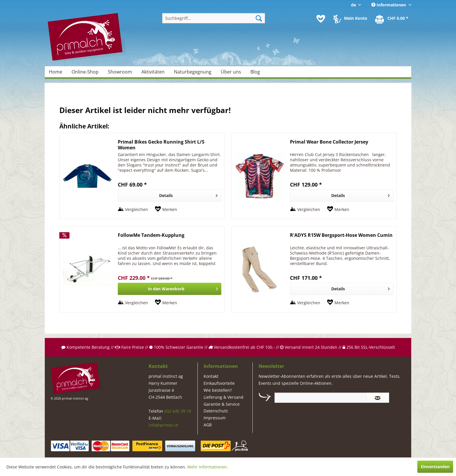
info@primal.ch (164, 425)
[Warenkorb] (392, 19)
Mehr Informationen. (208, 467)
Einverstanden (435, 467)
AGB (208, 425)
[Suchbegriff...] (214, 18)
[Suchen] (259, 18)
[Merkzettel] (321, 19)
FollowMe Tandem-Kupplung (151, 235)
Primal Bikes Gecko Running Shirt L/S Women (161, 145)
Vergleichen (137, 209)
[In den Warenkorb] (170, 289)
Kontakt (211, 376)
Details (188, 195)
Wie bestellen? (218, 390)
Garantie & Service (222, 404)
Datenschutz (216, 411)
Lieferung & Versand (223, 397)
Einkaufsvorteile (219, 383)
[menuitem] (214, 18)
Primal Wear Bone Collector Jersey (329, 142)
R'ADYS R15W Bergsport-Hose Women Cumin (341, 235)
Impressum (215, 418)
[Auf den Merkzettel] (166, 210)
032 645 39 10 (178, 411)
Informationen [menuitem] (389, 5)
